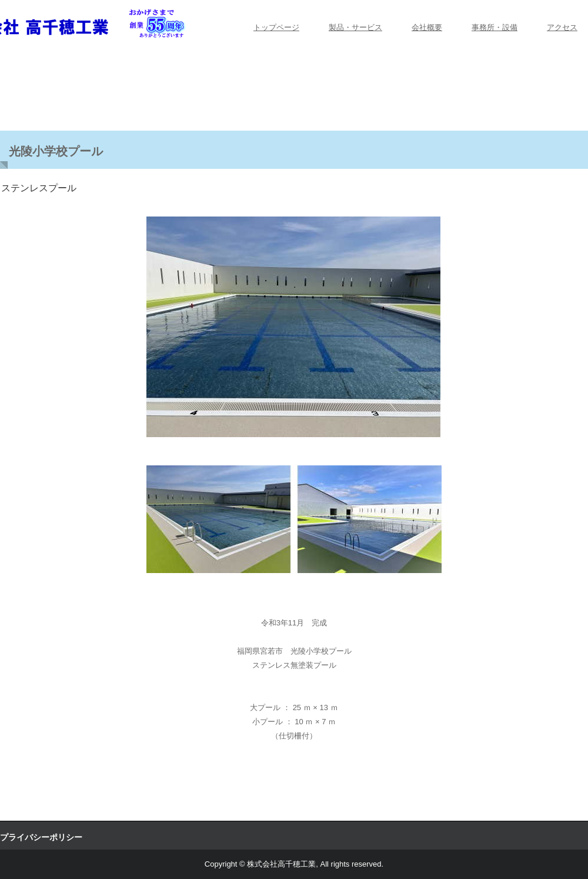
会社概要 (427, 27)
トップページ (276, 27)
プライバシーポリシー (41, 837)
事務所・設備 (495, 27)
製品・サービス (355, 27)
